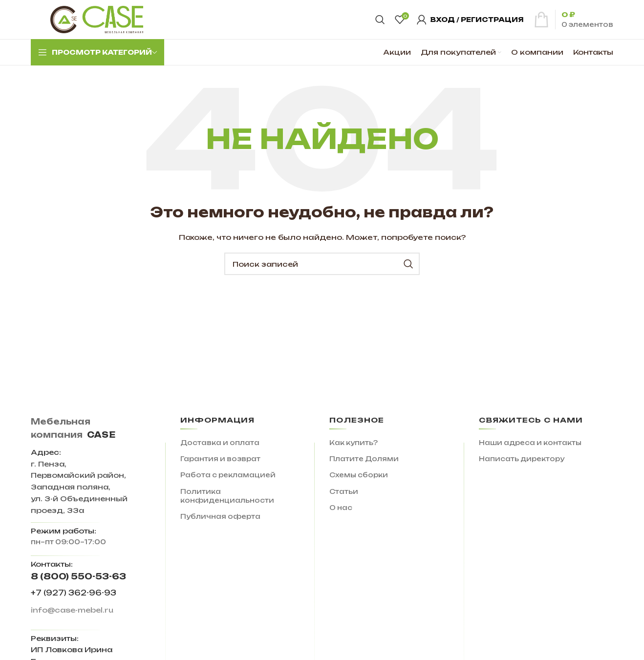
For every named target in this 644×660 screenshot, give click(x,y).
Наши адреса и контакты (530, 443)
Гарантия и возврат (220, 459)
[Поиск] (380, 20)
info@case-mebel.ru (72, 610)
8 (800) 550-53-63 (78, 576)
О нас (341, 508)
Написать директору (522, 459)
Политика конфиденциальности (227, 496)
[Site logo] (97, 19)
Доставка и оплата (220, 443)
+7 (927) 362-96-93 (74, 593)
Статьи (344, 491)
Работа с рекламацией (228, 475)
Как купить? (354, 443)
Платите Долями (364, 459)
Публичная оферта (220, 516)
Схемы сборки (359, 475)
